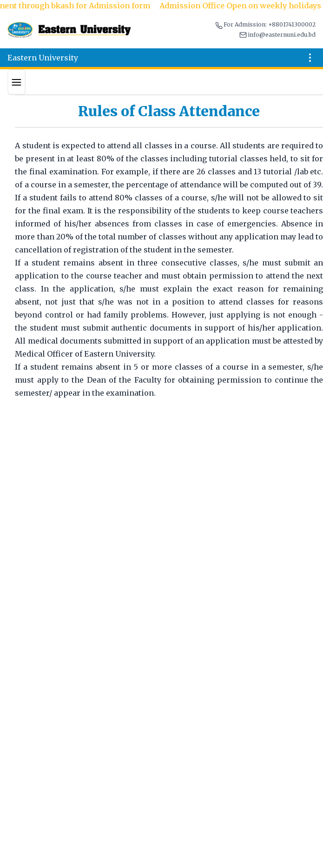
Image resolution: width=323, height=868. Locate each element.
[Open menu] (310, 58)
